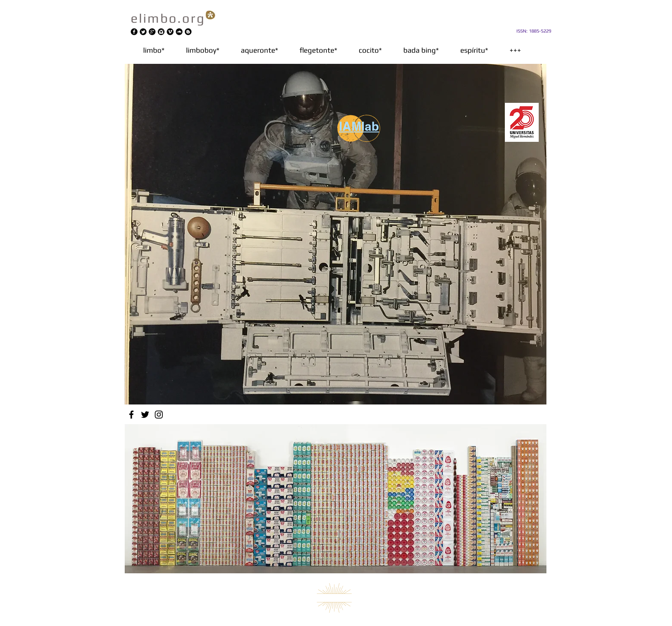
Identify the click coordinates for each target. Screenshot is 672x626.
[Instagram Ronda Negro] (161, 32)
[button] (259, 50)
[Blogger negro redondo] (188, 32)
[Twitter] (145, 415)
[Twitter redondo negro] (143, 32)
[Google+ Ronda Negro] (152, 32)
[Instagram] (159, 415)
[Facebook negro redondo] (134, 32)
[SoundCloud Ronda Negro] (179, 32)
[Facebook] (131, 415)
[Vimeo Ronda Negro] (170, 32)
